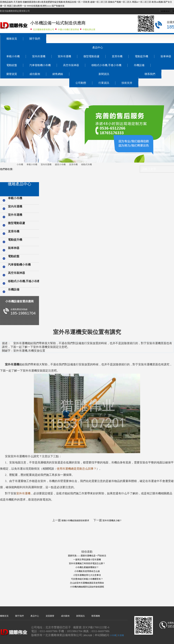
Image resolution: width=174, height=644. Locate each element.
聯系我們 (150, 74)
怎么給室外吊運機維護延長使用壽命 (87, 583)
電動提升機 (141, 56)
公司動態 (81, 83)
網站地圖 (88, 635)
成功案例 (35, 74)
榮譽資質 (12, 74)
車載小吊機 (13, 56)
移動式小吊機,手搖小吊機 (106, 65)
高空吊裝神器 (71, 65)
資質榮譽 (50, 616)
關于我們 (35, 39)
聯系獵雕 (96, 616)
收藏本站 (165, 11)
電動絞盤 (12, 65)
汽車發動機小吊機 (40, 65)
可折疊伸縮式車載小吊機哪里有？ (87, 579)
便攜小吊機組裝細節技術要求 (75, 521)
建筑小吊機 (60, 164)
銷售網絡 (58, 74)
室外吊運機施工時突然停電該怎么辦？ (87, 563)
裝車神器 (14, 248)
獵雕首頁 (12, 39)
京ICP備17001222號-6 (96, 627)
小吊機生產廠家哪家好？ (87, 567)
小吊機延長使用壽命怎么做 (87, 571)
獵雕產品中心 (19, 184)
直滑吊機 (117, 56)
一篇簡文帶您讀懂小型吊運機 (87, 560)
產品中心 (98, 48)
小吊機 (20, 164)
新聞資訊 (104, 74)
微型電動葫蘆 (91, 56)
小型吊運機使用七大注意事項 (87, 575)
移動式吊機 (86, 164)
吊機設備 (139, 65)
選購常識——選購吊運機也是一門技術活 (87, 556)
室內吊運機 (39, 56)
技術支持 (127, 83)
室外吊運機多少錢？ (112, 521)
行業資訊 (104, 83)
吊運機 (121, 635)
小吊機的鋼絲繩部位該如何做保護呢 (87, 587)
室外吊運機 (64, 56)
